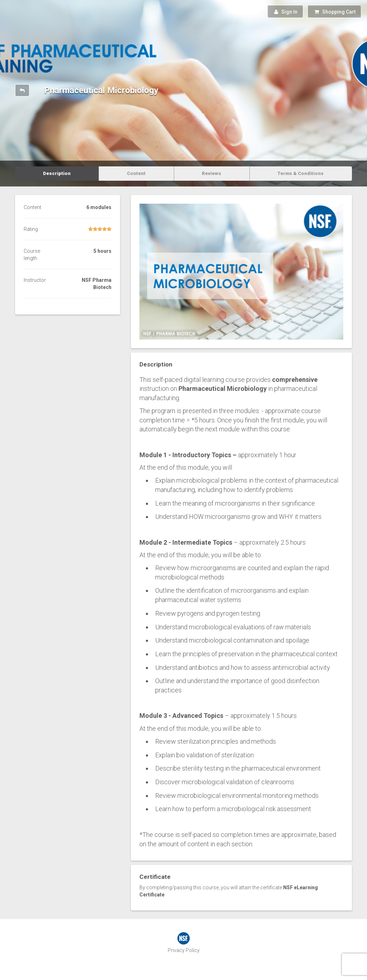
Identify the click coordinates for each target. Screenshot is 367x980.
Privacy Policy (184, 950)
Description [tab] (57, 173)
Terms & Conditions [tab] (301, 173)
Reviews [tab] (211, 173)
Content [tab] (136, 173)
